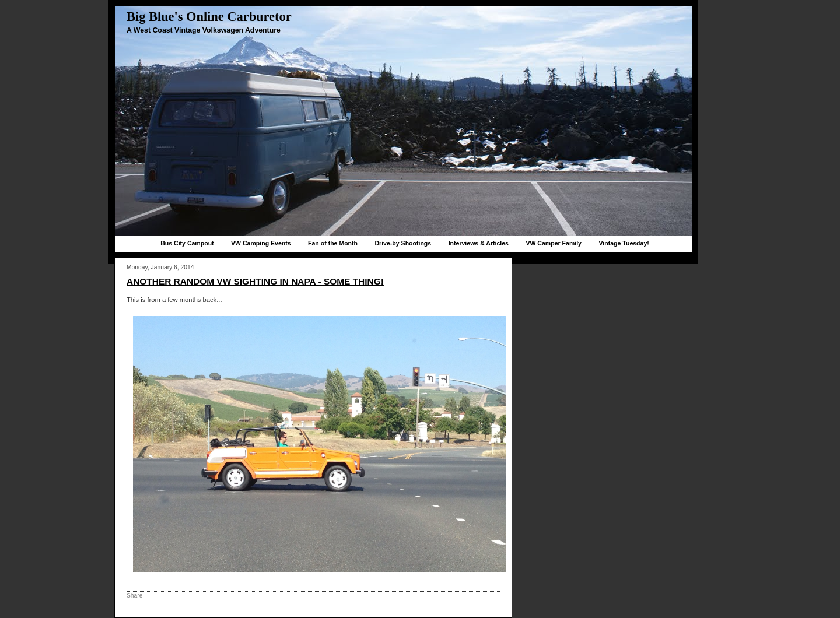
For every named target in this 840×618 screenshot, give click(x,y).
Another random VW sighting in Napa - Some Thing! (255, 281)
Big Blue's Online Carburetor (209, 17)
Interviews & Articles (479, 243)
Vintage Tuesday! (624, 243)
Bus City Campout (187, 243)
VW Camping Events (261, 243)
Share (134, 596)
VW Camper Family (554, 243)
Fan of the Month (333, 243)
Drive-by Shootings (403, 243)
